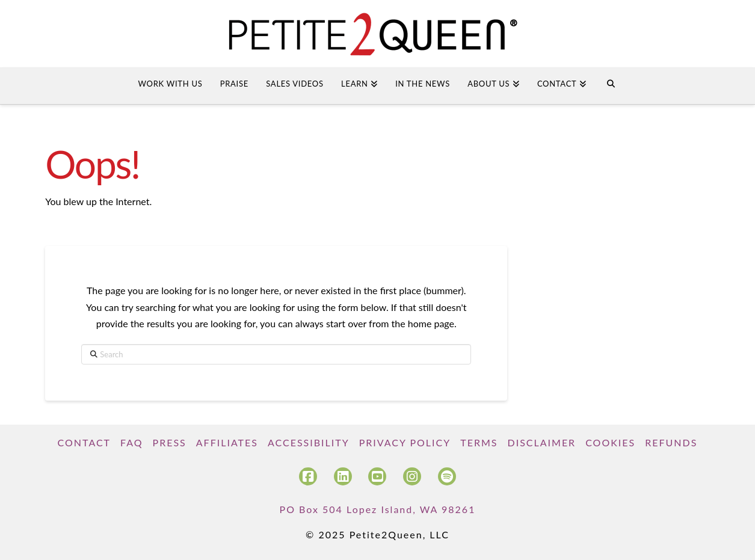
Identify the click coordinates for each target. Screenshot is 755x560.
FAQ (131, 442)
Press (170, 442)
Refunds (671, 442)
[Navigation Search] (610, 86)
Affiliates (227, 442)
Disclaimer (541, 442)
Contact (85, 442)
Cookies (610, 442)
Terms (479, 442)
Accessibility (309, 442)
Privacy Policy (405, 442)
